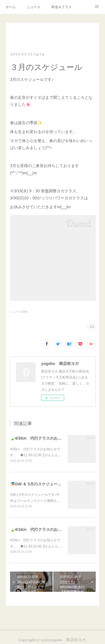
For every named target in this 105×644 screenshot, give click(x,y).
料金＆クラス (62, 7)
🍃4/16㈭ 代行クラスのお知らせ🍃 (42, 529)
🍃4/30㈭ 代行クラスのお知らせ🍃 (42, 438)
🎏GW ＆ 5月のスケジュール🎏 (38, 484)
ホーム (11, 7)
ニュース (34, 7)
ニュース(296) (19, 312)
